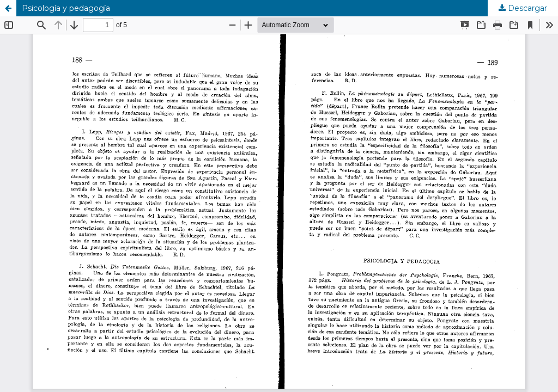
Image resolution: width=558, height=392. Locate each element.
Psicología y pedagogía (66, 8)
